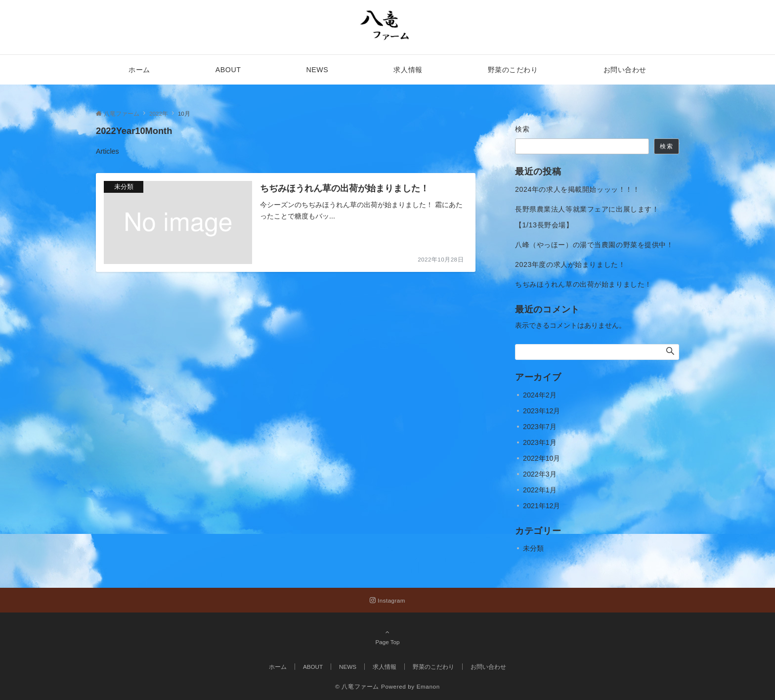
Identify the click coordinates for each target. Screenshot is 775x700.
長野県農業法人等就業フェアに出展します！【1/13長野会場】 (587, 217)
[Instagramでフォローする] (387, 600)
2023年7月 (540, 427)
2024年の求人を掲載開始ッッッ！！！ (577, 189)
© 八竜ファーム (357, 686)
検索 (523, 129)
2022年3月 (540, 474)
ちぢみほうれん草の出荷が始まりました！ (583, 284)
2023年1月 (540, 442)
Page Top (387, 637)
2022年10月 (541, 458)
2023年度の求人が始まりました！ (570, 264)
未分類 (533, 548)
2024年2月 (540, 395)
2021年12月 (541, 506)
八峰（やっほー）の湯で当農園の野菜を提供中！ (594, 245)
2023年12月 (541, 411)
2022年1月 (540, 490)
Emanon (428, 686)
